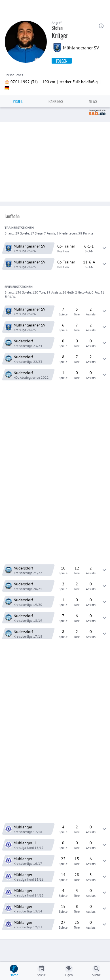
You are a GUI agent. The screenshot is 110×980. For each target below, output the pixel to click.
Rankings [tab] (56, 101)
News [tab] (93, 101)
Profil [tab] (18, 101)
